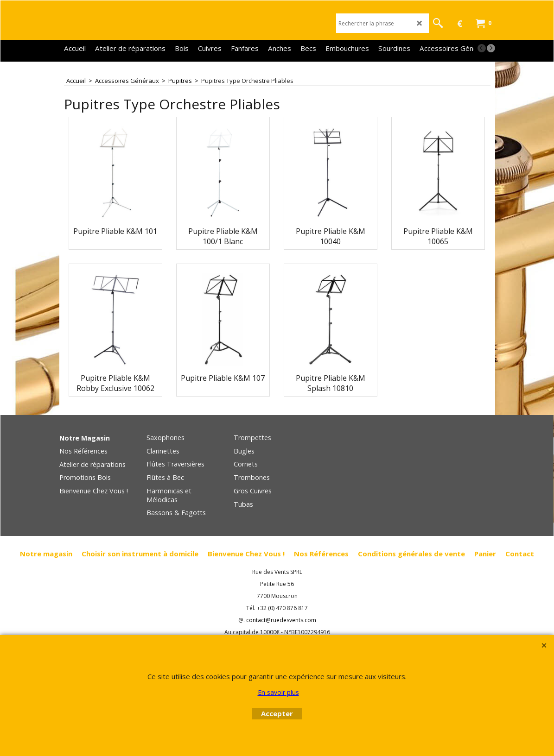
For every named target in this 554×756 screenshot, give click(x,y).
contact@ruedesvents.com (281, 620)
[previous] (482, 48)
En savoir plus (278, 692)
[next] (491, 48)
